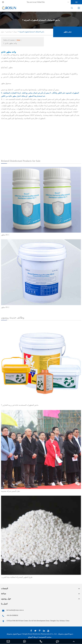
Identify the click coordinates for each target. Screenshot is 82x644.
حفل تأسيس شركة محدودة (11, 491)
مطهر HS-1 (5, 235)
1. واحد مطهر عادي (10, 43)
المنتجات (4, 589)
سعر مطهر (68, 32)
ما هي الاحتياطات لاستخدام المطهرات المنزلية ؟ (31, 32)
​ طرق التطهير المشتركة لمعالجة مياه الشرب (17, 577)
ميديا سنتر (9, 32)
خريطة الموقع (33, 637)
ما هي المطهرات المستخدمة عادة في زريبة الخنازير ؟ (20, 405)
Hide (18, 40)
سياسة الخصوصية (45, 637)
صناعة (4, 594)
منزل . (3, 32)
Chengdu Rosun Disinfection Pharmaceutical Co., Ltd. (39, 634)
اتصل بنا (4, 604)
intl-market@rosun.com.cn (12, 611)
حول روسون (6, 599)
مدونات (15, 32)
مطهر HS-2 (5, 307)
